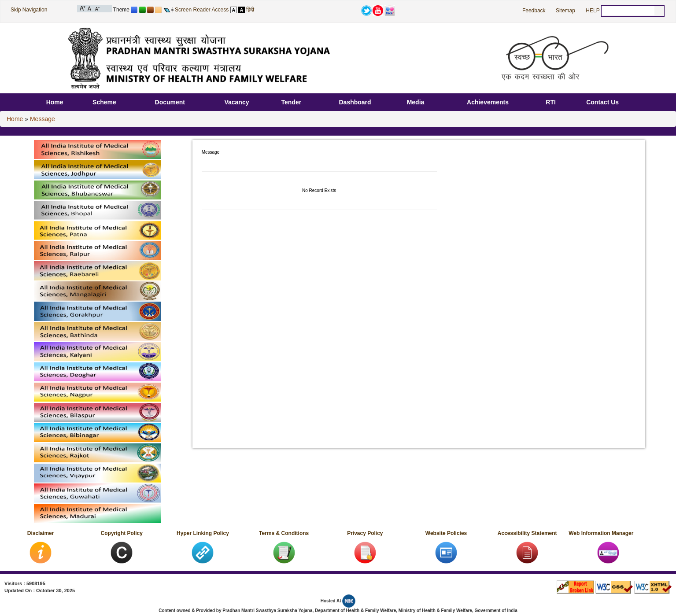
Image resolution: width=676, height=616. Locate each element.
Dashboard (355, 102)
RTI (551, 102)
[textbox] (628, 11)
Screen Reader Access (202, 10)
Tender (292, 102)
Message (42, 119)
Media (416, 102)
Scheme (104, 102)
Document (170, 102)
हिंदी (250, 10)
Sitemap (565, 11)
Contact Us (602, 102)
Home (55, 102)
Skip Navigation (29, 10)
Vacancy (236, 102)
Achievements (488, 102)
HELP (593, 11)
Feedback (534, 11)
